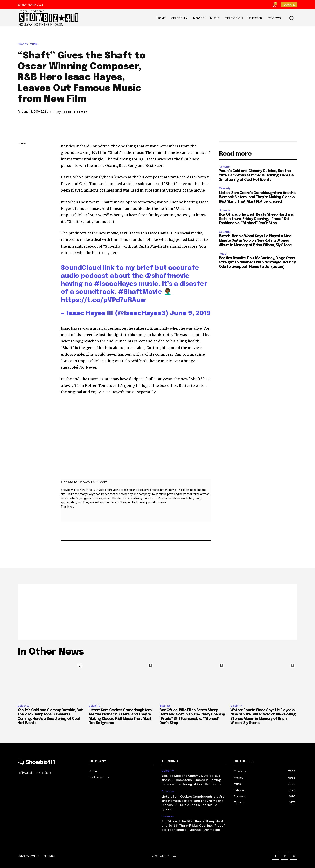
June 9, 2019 (190, 313)
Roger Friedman (75, 112)
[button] (291, 18)
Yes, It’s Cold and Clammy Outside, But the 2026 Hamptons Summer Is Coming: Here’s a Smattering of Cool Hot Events (256, 175)
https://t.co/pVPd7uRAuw (103, 300)
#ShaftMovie (140, 292)
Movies (24, 44)
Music (35, 44)
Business (224, 210)
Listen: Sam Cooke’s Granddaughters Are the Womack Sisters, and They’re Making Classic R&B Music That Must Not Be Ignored (257, 197)
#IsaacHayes (116, 284)
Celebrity (225, 167)
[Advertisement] (157, 612)
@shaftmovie (167, 276)
